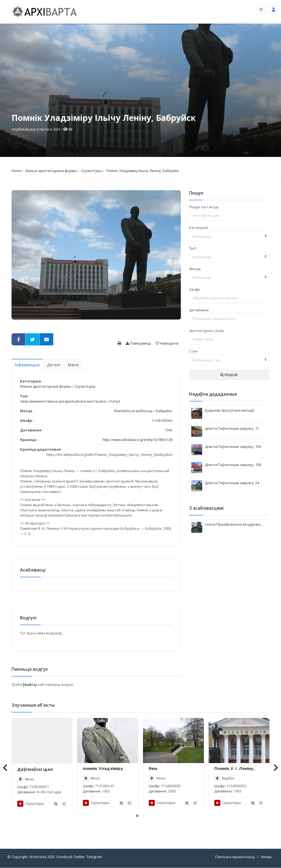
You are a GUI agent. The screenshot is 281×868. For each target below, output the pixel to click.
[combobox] (229, 236)
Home (16, 171)
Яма (153, 768)
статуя (114, 401)
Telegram (94, 857)
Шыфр (195, 289)
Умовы (266, 857)
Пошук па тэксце (204, 207)
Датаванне (199, 310)
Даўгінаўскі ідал (35, 769)
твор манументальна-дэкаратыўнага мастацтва (63, 401)
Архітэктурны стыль (207, 331)
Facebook (65, 857)
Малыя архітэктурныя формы (51, 171)
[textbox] (229, 236)
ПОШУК (229, 375)
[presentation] (6, 768)
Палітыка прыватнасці (235, 857)
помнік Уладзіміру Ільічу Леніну (103, 771)
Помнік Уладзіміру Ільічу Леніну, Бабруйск (143, 171)
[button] (137, 816)
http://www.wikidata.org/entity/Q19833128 (137, 440)
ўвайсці (30, 684)
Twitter (79, 857)
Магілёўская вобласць (134, 411)
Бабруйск (164, 411)
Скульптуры (92, 171)
